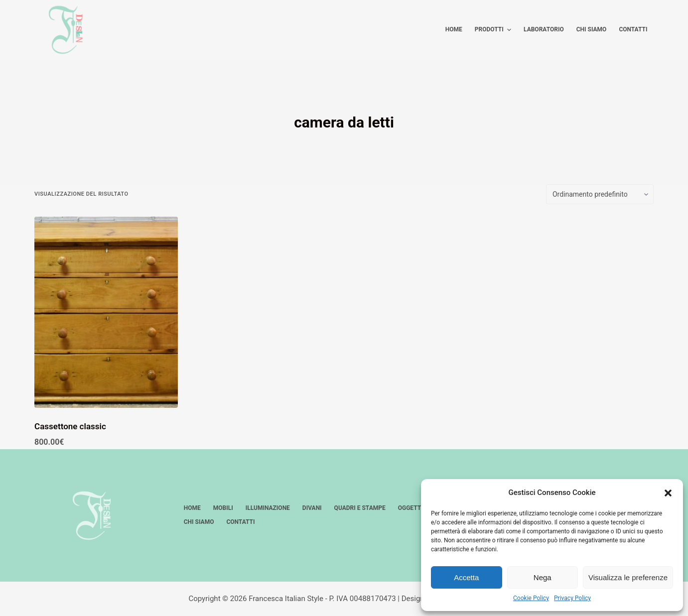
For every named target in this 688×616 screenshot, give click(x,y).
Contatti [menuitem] (633, 29)
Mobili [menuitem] (223, 508)
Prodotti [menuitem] (494, 30)
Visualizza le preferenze (628, 577)
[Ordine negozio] (600, 194)
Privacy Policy (572, 598)
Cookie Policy (531, 598)
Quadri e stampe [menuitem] (360, 508)
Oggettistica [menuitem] (419, 508)
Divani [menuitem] (312, 508)
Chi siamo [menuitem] (592, 29)
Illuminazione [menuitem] (268, 508)
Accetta (466, 577)
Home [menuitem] (454, 29)
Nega (543, 577)
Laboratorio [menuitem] (544, 29)
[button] (668, 493)
